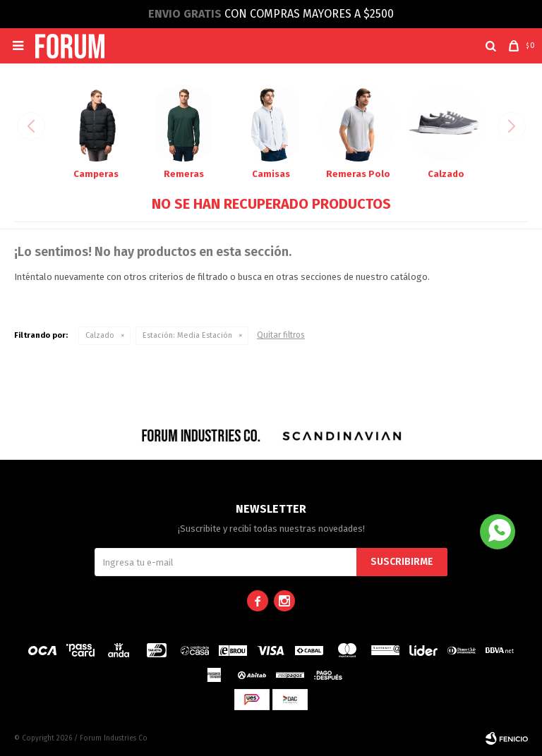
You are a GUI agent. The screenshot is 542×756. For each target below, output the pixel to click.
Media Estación (187, 335)
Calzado (100, 335)
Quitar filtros (281, 335)
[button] (491, 46)
